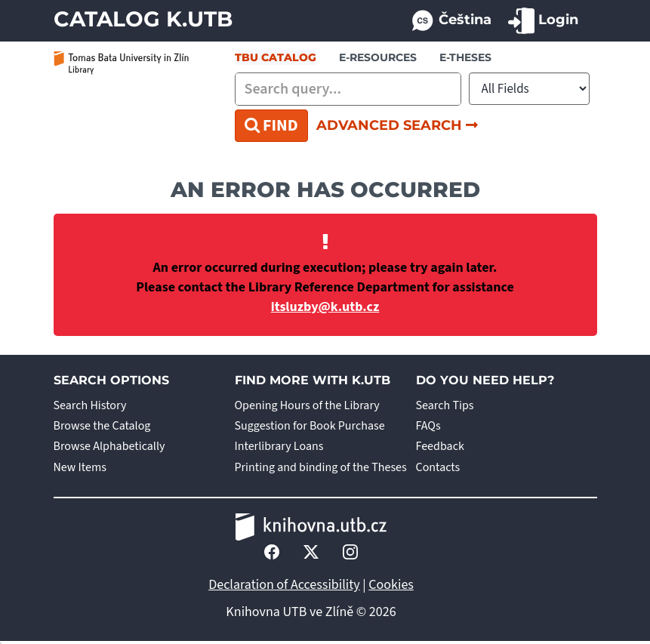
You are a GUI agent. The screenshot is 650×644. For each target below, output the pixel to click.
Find (271, 125)
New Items (80, 467)
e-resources (378, 57)
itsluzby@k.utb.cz (325, 307)
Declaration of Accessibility (284, 585)
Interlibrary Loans (279, 446)
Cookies (391, 585)
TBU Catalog (276, 57)
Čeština (451, 21)
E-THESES (465, 57)
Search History (90, 405)
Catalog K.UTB (143, 19)
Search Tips (445, 405)
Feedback (440, 446)
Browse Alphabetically (109, 446)
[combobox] (348, 89)
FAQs (428, 426)
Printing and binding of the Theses (321, 467)
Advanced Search (397, 125)
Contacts (438, 467)
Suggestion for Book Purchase (310, 426)
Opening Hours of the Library (307, 405)
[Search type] (529, 89)
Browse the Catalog (102, 426)
